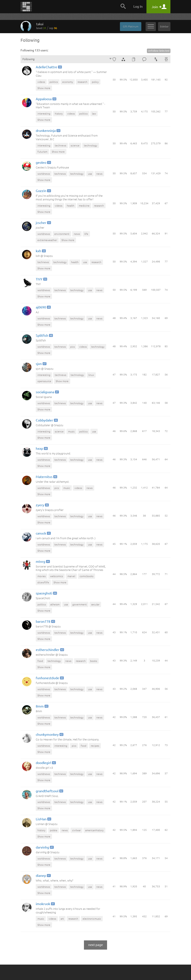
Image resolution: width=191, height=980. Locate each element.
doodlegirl (46, 763)
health (71, 206)
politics (54, 82)
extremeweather (47, 240)
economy (68, 82)
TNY (41, 279)
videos (41, 82)
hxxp (41, 449)
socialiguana (47, 392)
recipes (95, 746)
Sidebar (164, 26)
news (99, 174)
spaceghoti (46, 594)
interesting (44, 114)
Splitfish (44, 336)
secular (95, 604)
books (94, 661)
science (75, 145)
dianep (43, 876)
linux (91, 375)
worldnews (44, 174)
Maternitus (46, 477)
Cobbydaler (46, 421)
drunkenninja (48, 131)
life (86, 234)
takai (47, 26)
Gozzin (43, 191)
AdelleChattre (48, 67)
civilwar (76, 830)
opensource (44, 381)
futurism (42, 152)
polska (54, 830)
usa (90, 174)
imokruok (45, 904)
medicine (84, 206)
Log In (138, 6)
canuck (43, 534)
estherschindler (50, 650)
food (40, 661)
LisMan (43, 819)
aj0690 (43, 308)
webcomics (57, 576)
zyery (42, 505)
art (62, 919)
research (82, 82)
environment (62, 234)
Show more (44, 88)
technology (91, 145)
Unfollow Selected (159, 51)
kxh (40, 251)
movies (42, 576)
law (94, 114)
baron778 (45, 622)
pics (72, 347)
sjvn (41, 364)
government (80, 604)
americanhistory (94, 830)
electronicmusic (92, 919)
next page (95, 945)
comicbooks (87, 576)
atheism (55, 604)
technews (60, 145)
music (71, 431)
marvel (71, 576)
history (59, 114)
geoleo (43, 163)
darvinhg (44, 848)
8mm (42, 707)
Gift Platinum (131, 26)
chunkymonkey (49, 735)
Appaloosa (46, 99)
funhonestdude (49, 678)
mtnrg (43, 562)
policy (95, 82)
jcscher (43, 223)
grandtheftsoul (49, 791)
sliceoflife (43, 582)
